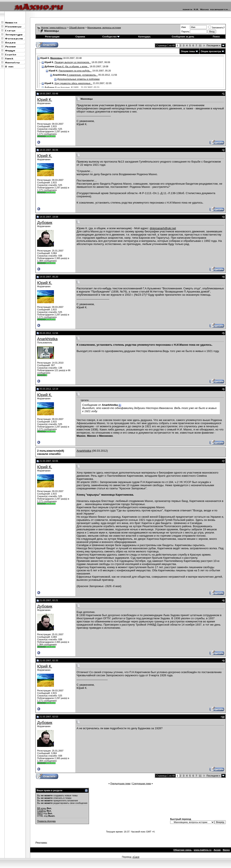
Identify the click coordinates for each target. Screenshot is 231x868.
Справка (80, 37)
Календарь (144, 37)
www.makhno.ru (203, 850)
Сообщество (111, 37)
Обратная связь (182, 850)
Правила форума (46, 821)
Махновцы (56, 58)
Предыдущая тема (120, 783)
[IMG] (40, 813)
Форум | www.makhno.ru (54, 28)
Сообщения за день (183, 37)
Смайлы (42, 811)
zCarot (136, 857)
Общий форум (77, 28)
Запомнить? (217, 28)
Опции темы (188, 51)
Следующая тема (142, 783)
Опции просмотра (211, 51)
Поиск (216, 37)
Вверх (226, 850)
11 (200, 45)
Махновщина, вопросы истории (104, 28)
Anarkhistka (47, 339)
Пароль (185, 32)
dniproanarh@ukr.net (163, 228)
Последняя (213, 45)
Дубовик (45, 223)
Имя (183, 27)
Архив (217, 850)
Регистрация (52, 37)
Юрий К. (45, 100)
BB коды (42, 808)
